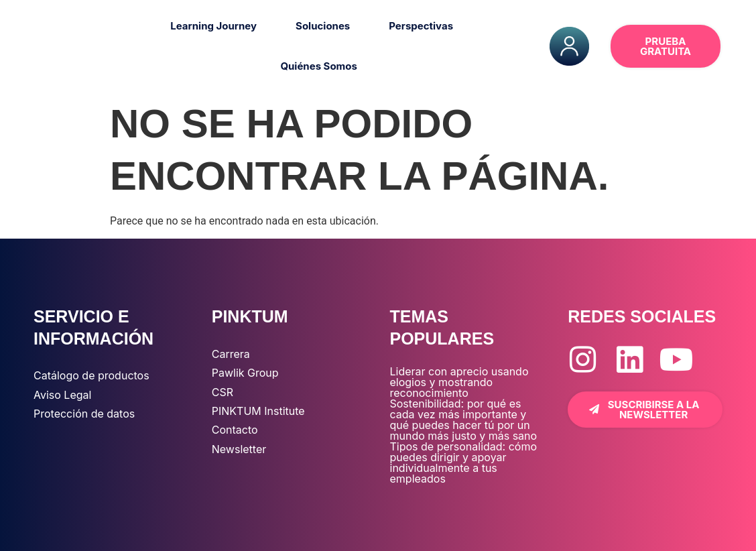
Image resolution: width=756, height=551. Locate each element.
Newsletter (239, 449)
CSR (223, 392)
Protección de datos (84, 414)
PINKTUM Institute (258, 411)
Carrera (231, 354)
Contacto (235, 430)
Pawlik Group (245, 373)
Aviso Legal (62, 395)
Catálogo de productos (91, 375)
